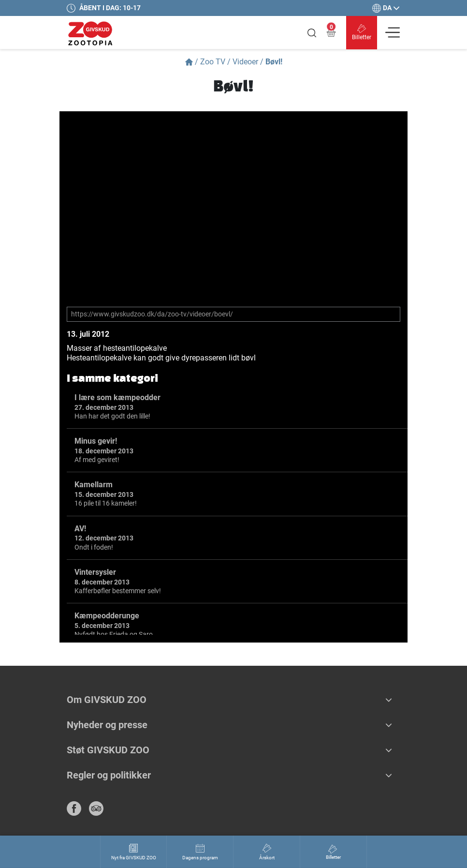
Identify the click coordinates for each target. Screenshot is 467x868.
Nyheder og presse (107, 725)
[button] (389, 700)
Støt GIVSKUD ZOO (108, 750)
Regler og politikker (109, 775)
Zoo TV (213, 62)
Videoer (245, 62)
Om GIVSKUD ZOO (107, 700)
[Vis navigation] (393, 32)
